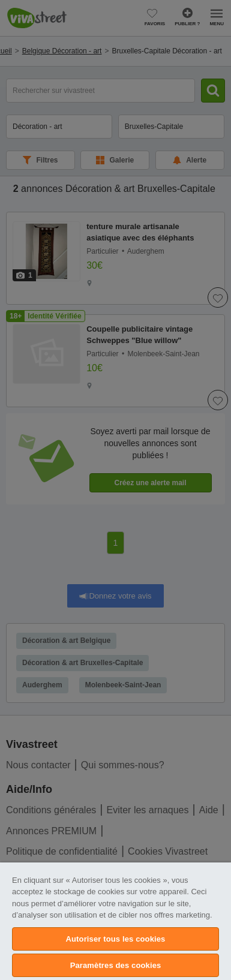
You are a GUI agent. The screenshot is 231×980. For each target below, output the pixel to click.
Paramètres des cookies (116, 965)
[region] (115, 921)
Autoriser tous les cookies (116, 939)
